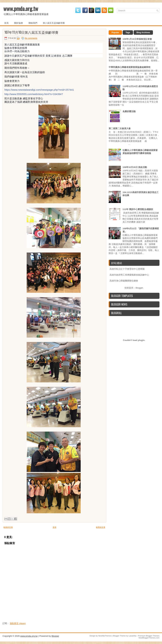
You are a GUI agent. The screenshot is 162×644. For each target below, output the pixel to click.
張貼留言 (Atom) (18, 623)
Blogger (139, 288)
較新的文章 (8, 527)
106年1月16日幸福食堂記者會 (137, 39)
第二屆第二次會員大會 (120, 128)
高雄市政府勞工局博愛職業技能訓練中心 (129, 275)
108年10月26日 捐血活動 (135, 167)
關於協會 (19, 23)
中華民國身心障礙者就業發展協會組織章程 (130, 67)
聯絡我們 (33, 23)
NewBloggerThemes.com (149, 638)
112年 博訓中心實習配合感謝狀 (138, 209)
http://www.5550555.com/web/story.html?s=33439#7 (34, 94)
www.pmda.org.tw (21, 9)
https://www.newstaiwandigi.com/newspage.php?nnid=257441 (39, 90)
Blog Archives (143, 33)
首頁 (6, 23)
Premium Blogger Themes (149, 636)
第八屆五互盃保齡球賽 (54, 23)
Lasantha (132, 636)
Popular (115, 33)
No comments (31, 38)
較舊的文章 (101, 527)
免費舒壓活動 (129, 111)
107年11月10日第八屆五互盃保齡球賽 (31, 32)
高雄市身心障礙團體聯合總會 (124, 281)
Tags (128, 33)
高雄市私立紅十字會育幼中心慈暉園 (127, 269)
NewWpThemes (105, 636)
